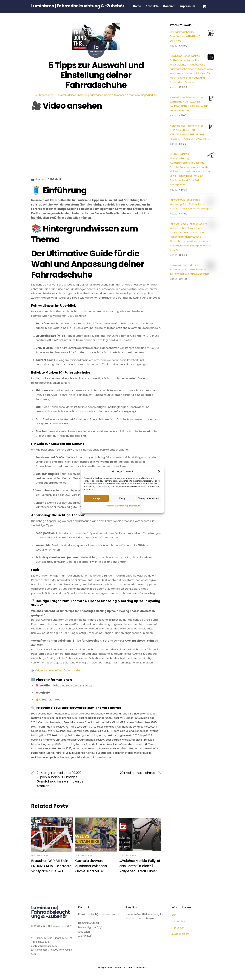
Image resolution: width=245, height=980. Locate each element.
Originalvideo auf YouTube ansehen (59, 677)
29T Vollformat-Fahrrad (138, 779)
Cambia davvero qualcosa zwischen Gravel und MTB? (91, 873)
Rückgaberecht (180, 941)
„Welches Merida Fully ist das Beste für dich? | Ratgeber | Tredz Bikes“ (140, 873)
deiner (72, 102)
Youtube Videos (44, 102)
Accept (97, 498)
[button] (159, 471)
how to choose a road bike (124, 102)
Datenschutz (179, 928)
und (151, 102)
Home (138, 6)
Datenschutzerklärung (117, 506)
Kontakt (170, 6)
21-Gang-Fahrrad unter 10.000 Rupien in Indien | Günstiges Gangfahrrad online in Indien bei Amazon (60, 786)
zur (156, 102)
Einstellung (83, 102)
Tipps (144, 102)
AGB (174, 922)
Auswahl (62, 102)
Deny (122, 498)
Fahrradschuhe (99, 102)
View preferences (149, 498)
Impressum (135, 506)
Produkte (153, 6)
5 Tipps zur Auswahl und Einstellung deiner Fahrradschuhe (96, 82)
